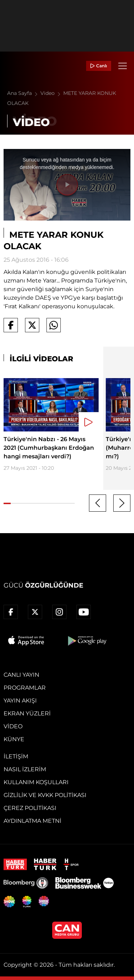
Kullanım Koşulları (36, 782)
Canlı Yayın (21, 675)
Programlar (25, 688)
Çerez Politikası (30, 808)
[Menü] (123, 66)
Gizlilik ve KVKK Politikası (45, 795)
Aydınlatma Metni (33, 821)
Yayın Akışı (20, 701)
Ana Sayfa (24, 93)
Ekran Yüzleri (27, 713)
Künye (14, 739)
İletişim (16, 756)
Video (52, 93)
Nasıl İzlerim (25, 769)
